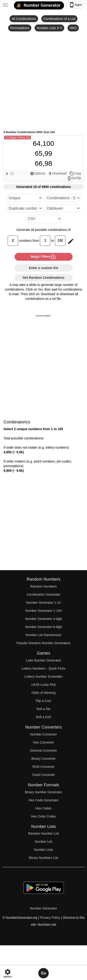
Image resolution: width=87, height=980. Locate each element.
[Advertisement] (43, 81)
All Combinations (24, 19)
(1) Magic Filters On (18, 138)
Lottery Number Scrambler (43, 677)
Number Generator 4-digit (43, 619)
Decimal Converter (44, 750)
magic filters (44, 257)
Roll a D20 (43, 717)
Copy (75, 174)
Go (43, 973)
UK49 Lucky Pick (44, 685)
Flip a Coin (43, 701)
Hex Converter (43, 742)
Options (38, 174)
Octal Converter (43, 775)
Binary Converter (43, 759)
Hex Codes (43, 808)
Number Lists (43, 850)
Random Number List (43, 833)
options (7, 973)
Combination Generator (44, 594)
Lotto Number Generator (44, 660)
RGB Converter (44, 767)
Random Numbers (44, 586)
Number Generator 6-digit (43, 627)
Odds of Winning (44, 693)
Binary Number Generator (43, 792)
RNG (73, 28)
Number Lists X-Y (49, 28)
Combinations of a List (60, 19)
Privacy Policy (50, 918)
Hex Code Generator (43, 800)
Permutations (20, 28)
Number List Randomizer (43, 635)
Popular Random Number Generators (43, 643)
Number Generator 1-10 (43, 603)
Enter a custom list (43, 268)
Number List (43, 842)
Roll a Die (43, 709)
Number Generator (38, 6)
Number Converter (43, 734)
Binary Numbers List (43, 858)
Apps (75, 5)
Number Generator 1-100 (43, 611)
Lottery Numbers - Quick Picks (43, 668)
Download (57, 174)
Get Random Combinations (43, 278)
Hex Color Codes (43, 816)
